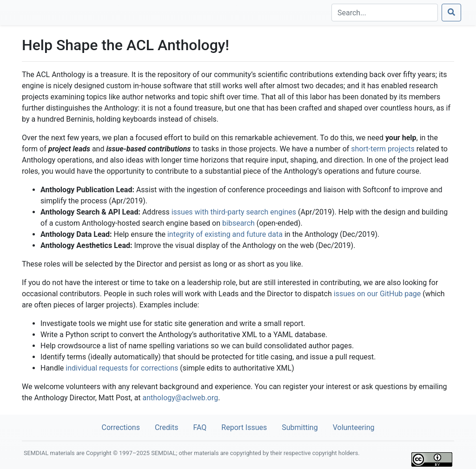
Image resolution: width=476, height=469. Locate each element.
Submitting (300, 427)
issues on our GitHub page (377, 294)
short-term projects (383, 149)
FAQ (200, 427)
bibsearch (238, 223)
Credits (167, 427)
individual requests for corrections (122, 368)
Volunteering (354, 427)
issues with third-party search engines (234, 212)
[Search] (385, 13)
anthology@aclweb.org (181, 398)
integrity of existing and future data (225, 234)
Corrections (120, 427)
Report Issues (244, 427)
